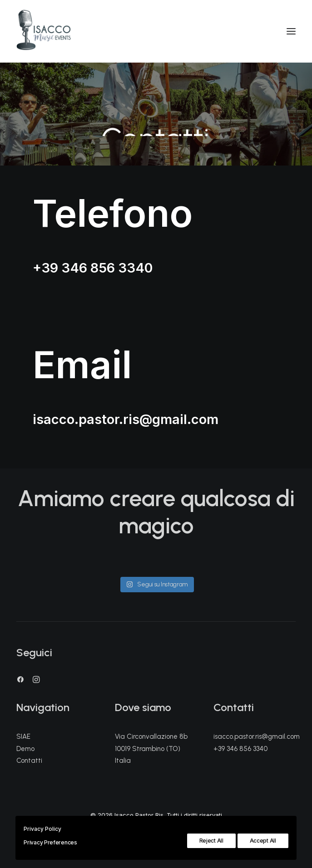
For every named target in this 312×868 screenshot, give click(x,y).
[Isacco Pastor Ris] (44, 31)
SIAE (23, 736)
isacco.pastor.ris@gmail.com (126, 419)
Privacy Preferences (50, 842)
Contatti (29, 761)
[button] (20, 681)
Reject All (211, 841)
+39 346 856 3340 (93, 268)
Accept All (263, 841)
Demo (25, 749)
